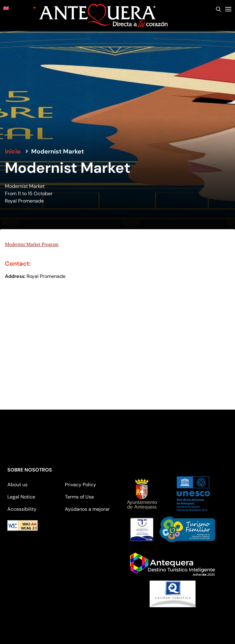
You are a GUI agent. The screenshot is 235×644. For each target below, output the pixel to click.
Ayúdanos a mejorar (87, 509)
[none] (20, 8)
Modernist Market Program (32, 244)
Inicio (13, 151)
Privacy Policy (80, 485)
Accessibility (22, 509)
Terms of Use (79, 497)
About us (17, 485)
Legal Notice (21, 497)
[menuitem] (20, 8)
